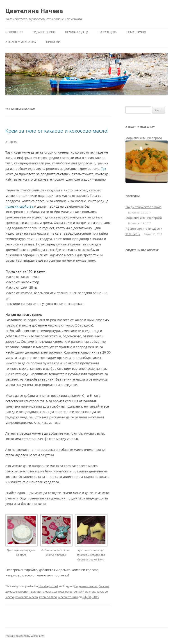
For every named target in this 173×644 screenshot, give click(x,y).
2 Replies (11, 142)
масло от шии (68, 597)
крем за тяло (48, 597)
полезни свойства (19, 206)
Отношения (14, 32)
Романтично (136, 32)
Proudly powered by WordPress (25, 636)
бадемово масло (86, 586)
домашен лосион (17, 592)
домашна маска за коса (47, 592)
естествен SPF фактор (80, 592)
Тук (104, 169)
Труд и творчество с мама (143, 207)
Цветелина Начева (34, 11)
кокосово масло (27, 597)
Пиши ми (53, 42)
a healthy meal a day (21, 42)
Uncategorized (48, 586)
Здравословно (44, 32)
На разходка (108, 32)
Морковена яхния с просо (144, 138)
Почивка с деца (77, 32)
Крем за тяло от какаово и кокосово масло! (57, 131)
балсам (104, 586)
